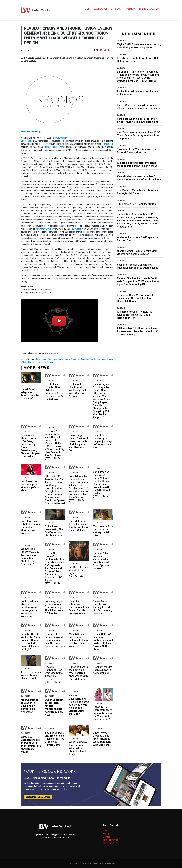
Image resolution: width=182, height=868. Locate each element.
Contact (106, 837)
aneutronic (109, 144)
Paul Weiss (76, 229)
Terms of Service (111, 840)
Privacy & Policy (110, 843)
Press (106, 831)
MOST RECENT (100, 9)
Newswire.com (60, 138)
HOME (87, 9)
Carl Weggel (26, 141)
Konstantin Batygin (44, 229)
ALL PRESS (116, 9)
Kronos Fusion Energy (54, 147)
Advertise (107, 834)
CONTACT (130, 9)
